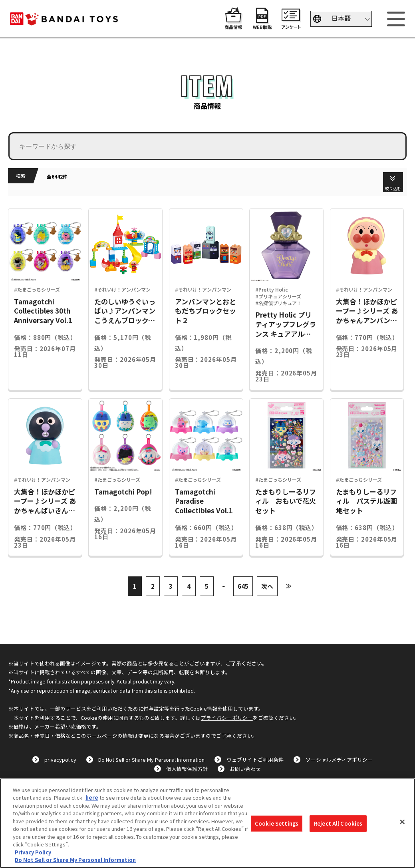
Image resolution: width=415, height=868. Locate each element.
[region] (207, 823)
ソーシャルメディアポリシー (339, 760)
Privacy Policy (33, 852)
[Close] (402, 822)
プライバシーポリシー (227, 718)
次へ (267, 586)
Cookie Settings (277, 823)
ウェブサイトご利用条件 (255, 760)
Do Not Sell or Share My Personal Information (151, 760)
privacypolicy (60, 760)
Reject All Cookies (338, 823)
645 (243, 586)
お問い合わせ (245, 769)
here (92, 797)
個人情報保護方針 (187, 769)
